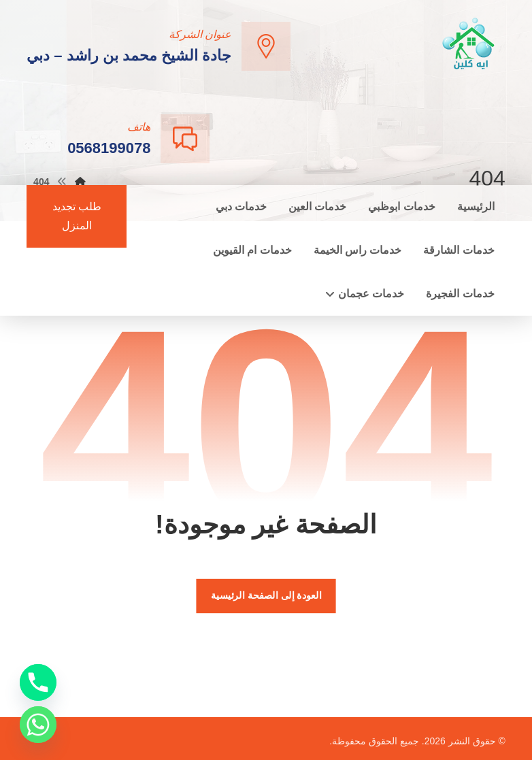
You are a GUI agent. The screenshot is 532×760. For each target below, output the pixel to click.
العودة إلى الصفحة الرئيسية (266, 596)
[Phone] (38, 682)
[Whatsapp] (38, 725)
